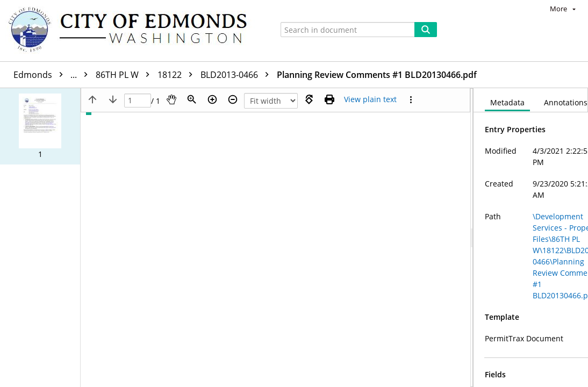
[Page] (138, 101)
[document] (531, 238)
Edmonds (53, 75)
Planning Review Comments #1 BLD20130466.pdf (377, 75)
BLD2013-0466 (237, 75)
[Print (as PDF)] (329, 99)
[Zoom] (192, 99)
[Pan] (171, 99)
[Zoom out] (233, 99)
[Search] (426, 30)
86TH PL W (125, 75)
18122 (178, 75)
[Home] (133, 31)
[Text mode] (370, 99)
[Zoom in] (212, 99)
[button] (40, 126)
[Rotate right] (309, 99)
